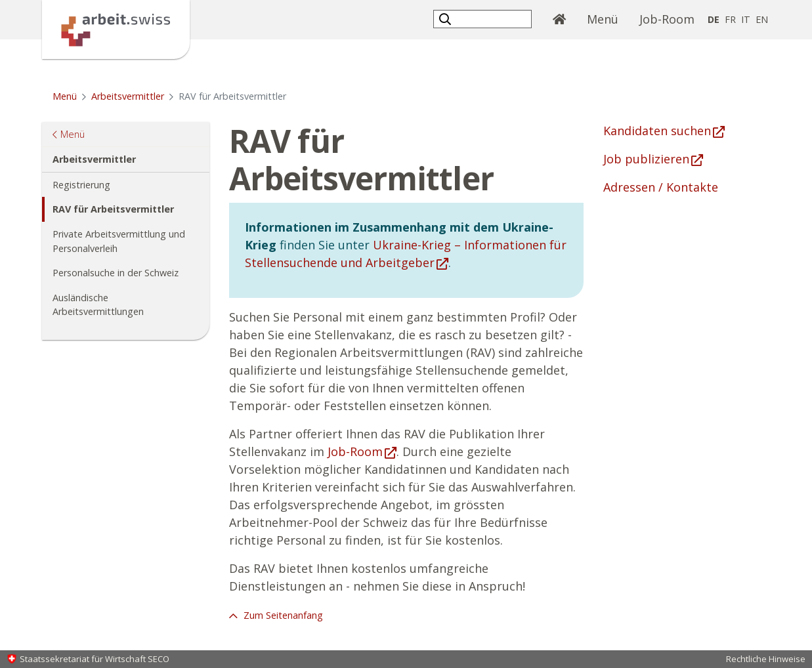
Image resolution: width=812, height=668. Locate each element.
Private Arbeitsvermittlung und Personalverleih (119, 241)
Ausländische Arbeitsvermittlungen (98, 305)
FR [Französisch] (730, 19)
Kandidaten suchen (657, 131)
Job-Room (667, 19)
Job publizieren (646, 159)
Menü (608, 18)
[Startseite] (116, 28)
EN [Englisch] (762, 19)
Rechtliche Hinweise (766, 659)
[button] (447, 19)
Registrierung (81, 185)
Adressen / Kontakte (661, 187)
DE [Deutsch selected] (714, 19)
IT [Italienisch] (746, 19)
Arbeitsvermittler (128, 96)
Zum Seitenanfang (282, 615)
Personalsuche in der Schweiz (116, 273)
